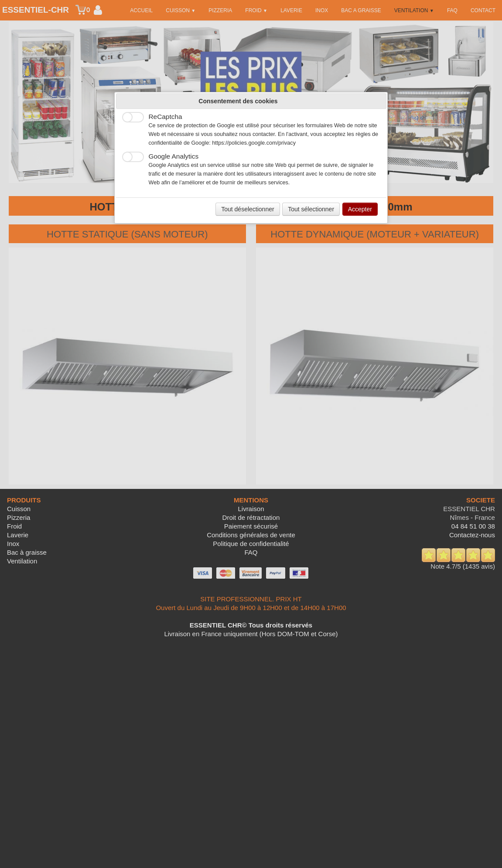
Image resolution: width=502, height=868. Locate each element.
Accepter (360, 209)
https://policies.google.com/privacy (254, 143)
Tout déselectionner (248, 209)
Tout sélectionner (311, 209)
